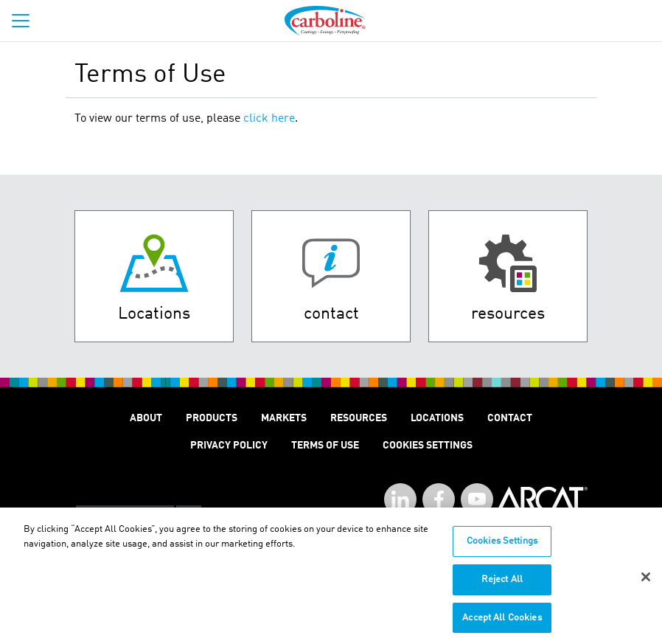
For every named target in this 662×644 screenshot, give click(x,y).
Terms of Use (325, 446)
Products (212, 418)
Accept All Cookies (502, 622)
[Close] (646, 583)
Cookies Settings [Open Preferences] (428, 446)
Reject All (502, 584)
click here (269, 119)
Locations (437, 418)
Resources (359, 418)
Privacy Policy (229, 446)
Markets (284, 418)
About (146, 418)
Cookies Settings (502, 546)
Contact (510, 418)
